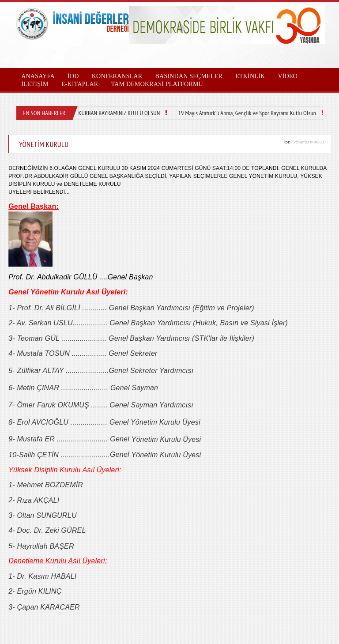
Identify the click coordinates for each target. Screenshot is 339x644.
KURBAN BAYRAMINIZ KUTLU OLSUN (119, 113)
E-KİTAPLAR (80, 84)
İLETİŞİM (35, 84)
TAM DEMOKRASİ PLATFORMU (157, 84)
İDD (287, 142)
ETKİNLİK (250, 76)
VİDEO (288, 76)
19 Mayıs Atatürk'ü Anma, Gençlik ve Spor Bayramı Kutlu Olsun (247, 113)
